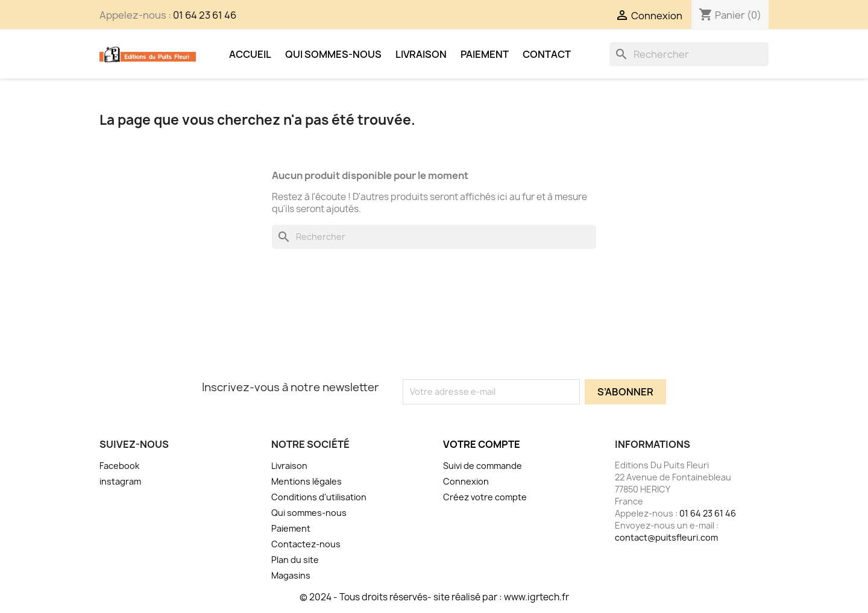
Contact (547, 54)
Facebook (119, 466)
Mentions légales (307, 481)
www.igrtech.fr (536, 597)
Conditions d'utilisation (319, 497)
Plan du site (295, 560)
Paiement (485, 54)
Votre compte (482, 444)
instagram (120, 481)
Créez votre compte (485, 497)
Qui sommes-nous (333, 54)
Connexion (466, 481)
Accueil (250, 54)
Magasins (291, 575)
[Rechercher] (689, 54)
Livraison (421, 54)
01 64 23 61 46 (205, 15)
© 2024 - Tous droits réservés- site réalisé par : (402, 597)
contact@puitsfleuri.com (666, 537)
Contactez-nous (306, 544)
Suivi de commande (483, 466)
